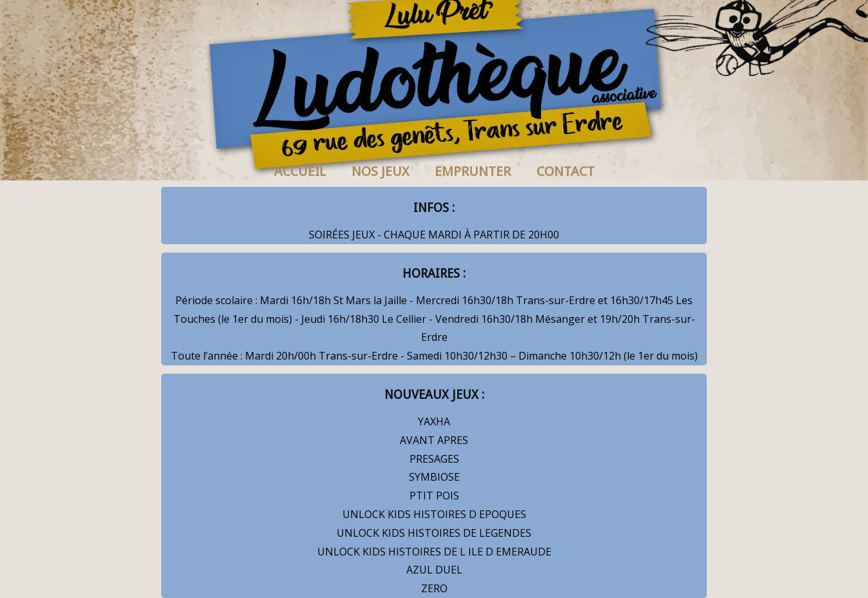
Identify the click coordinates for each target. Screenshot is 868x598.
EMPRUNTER (473, 171)
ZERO (434, 588)
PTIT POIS (434, 496)
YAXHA (434, 421)
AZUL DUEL (434, 570)
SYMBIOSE (434, 477)
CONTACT (566, 171)
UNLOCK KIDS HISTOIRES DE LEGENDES (434, 533)
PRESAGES (434, 459)
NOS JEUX (380, 171)
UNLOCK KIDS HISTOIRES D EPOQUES (434, 514)
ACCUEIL (300, 171)
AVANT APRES (434, 440)
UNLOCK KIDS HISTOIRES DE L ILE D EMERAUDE (434, 552)
